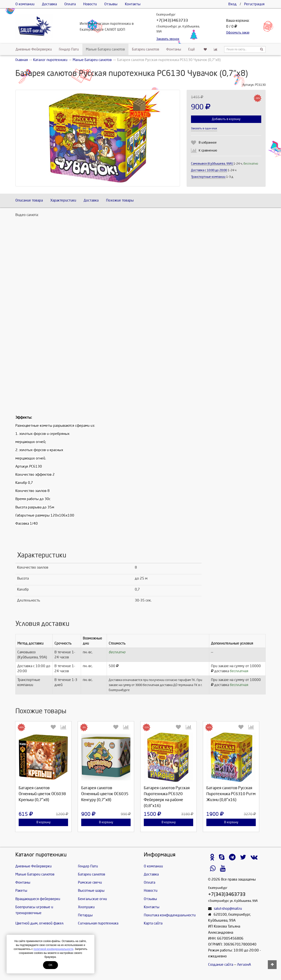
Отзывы (111, 4)
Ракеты (21, 891)
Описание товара (29, 200)
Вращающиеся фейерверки (38, 899)
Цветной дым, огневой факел (40, 923)
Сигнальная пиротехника (98, 923)
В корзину (43, 822)
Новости (90, 4)
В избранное (208, 143)
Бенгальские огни (92, 899)
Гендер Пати (69, 49)
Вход (232, 4)
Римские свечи (90, 882)
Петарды (85, 915)
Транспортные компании (208, 177)
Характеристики (63, 200)
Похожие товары (120, 200)
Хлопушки (86, 907)
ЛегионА (244, 965)
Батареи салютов (146, 49)
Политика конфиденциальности (170, 915)
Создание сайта (221, 965)
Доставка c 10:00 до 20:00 (209, 170)
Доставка (49, 4)
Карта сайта (153, 923)
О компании (25, 4)
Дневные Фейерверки (34, 49)
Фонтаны (174, 49)
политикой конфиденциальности (53, 949)
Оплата (70, 4)
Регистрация (254, 4)
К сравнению (208, 150)
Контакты (133, 4)
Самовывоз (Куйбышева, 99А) (212, 164)
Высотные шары (91, 891)
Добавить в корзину (226, 119)
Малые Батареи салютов (105, 49)
